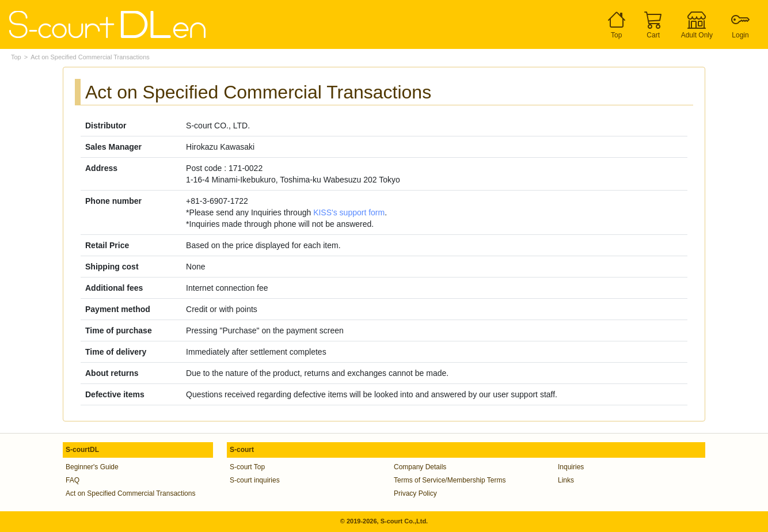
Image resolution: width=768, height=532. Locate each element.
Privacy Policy (415, 493)
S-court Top (247, 467)
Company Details (420, 467)
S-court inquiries (255, 480)
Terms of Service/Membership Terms (450, 480)
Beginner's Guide (92, 467)
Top (16, 57)
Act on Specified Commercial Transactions (130, 493)
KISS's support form (349, 212)
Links (566, 480)
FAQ (73, 480)
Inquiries (571, 467)
